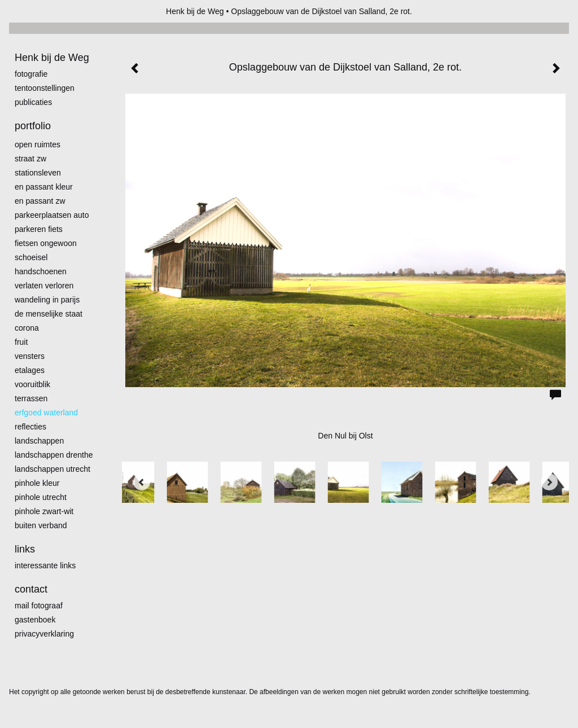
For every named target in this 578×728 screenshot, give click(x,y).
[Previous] (142, 482)
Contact (31, 589)
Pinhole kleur (37, 483)
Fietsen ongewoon (46, 243)
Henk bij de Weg (195, 11)
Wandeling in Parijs (47, 300)
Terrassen (31, 398)
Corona (27, 328)
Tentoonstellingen (45, 88)
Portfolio (33, 126)
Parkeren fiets (39, 229)
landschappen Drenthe (54, 455)
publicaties (33, 102)
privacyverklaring (44, 634)
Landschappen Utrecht (52, 469)
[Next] (549, 482)
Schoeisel (31, 257)
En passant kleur (44, 187)
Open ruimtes (38, 144)
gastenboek (35, 620)
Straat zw (30, 159)
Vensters (30, 356)
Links (25, 549)
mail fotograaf (39, 606)
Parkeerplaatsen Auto (52, 215)
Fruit (21, 342)
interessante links (45, 565)
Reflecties (30, 427)
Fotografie (31, 74)
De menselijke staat (49, 314)
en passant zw (40, 201)
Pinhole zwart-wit (44, 511)
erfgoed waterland (46, 413)
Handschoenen (41, 271)
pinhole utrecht (41, 497)
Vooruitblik (32, 384)
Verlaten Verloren (44, 286)
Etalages (30, 370)
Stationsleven (38, 173)
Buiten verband (41, 525)
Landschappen (39, 441)
